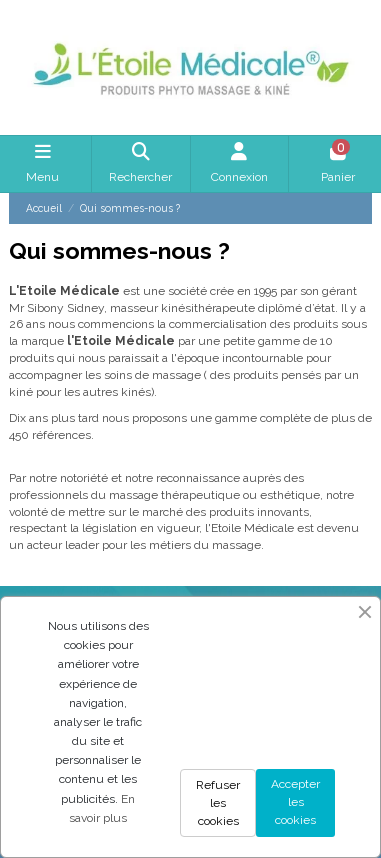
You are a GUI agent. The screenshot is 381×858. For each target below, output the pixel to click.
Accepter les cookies (295, 802)
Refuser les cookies (218, 803)
